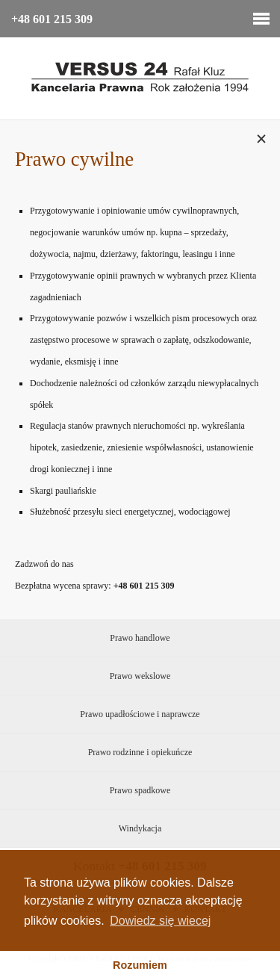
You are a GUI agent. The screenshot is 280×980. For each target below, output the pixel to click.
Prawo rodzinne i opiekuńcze (140, 752)
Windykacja (140, 828)
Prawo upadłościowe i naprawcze (140, 714)
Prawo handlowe (140, 638)
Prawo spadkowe (140, 790)
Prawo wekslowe (140, 676)
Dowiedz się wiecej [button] (160, 921)
